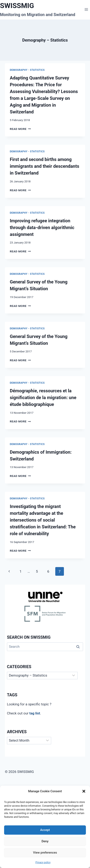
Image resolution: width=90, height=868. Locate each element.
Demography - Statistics (27, 70)
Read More (20, 129)
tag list (35, 713)
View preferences (45, 853)
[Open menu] (86, 9)
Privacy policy (43, 862)
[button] (84, 791)
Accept (45, 830)
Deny (45, 841)
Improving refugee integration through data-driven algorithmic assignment (42, 228)
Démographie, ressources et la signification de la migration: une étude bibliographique (43, 398)
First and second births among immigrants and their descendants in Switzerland (45, 166)
